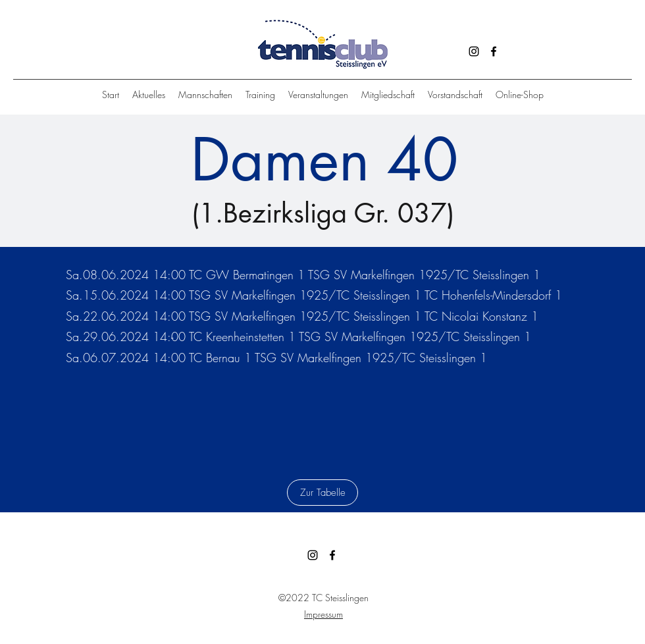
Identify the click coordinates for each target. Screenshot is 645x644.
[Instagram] (474, 51)
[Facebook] (494, 51)
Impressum (323, 614)
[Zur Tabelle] (322, 493)
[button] (260, 95)
